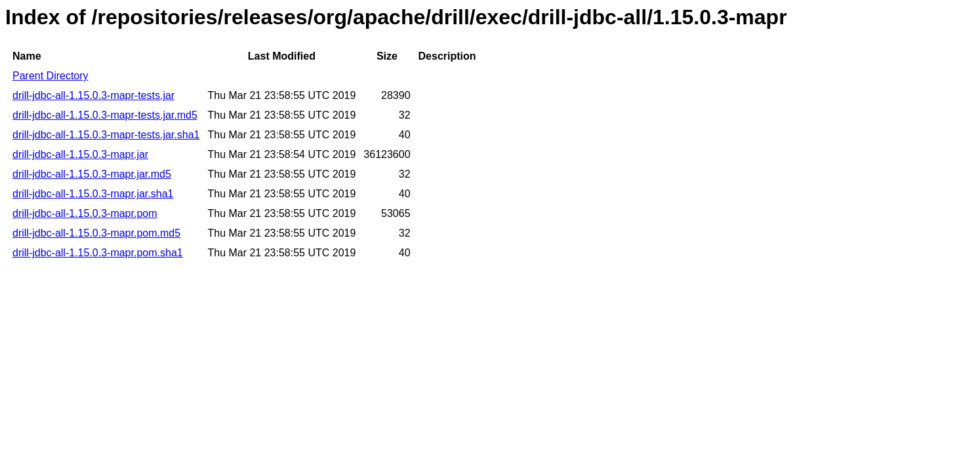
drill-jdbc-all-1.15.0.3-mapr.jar (80, 154)
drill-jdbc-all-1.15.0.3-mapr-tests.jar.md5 (105, 115)
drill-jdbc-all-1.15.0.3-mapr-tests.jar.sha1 (106, 135)
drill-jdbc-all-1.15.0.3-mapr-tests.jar (93, 95)
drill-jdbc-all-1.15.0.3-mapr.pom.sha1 (98, 253)
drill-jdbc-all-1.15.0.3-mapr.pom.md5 (96, 233)
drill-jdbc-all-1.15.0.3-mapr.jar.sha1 (93, 194)
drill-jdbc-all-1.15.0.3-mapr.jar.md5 (92, 174)
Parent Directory (51, 76)
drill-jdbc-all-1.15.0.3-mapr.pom (85, 213)
